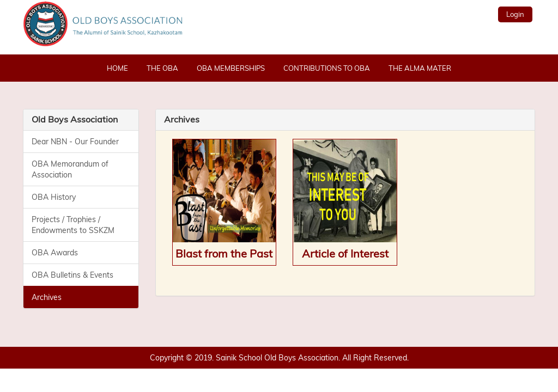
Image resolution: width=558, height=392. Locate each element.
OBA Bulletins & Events (72, 275)
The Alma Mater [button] (420, 68)
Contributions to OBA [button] (327, 68)
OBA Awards (55, 253)
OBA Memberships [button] (231, 68)
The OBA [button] (162, 68)
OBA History (54, 197)
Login (515, 14)
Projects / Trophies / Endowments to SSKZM (73, 225)
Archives (47, 297)
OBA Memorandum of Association (70, 169)
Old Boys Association (75, 119)
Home (117, 68)
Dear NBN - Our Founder (75, 142)
